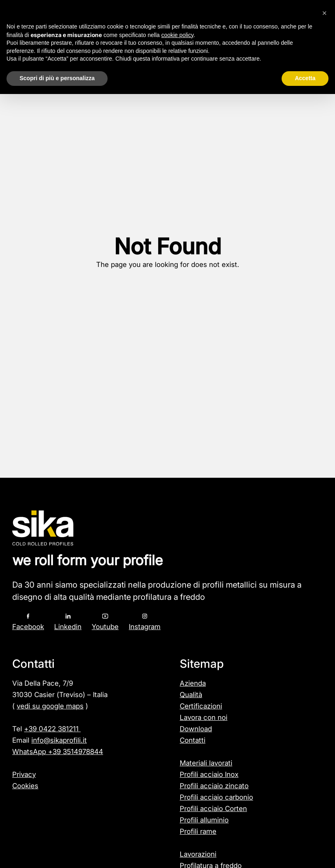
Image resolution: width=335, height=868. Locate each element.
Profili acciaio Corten (213, 809)
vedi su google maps (50, 706)
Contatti (193, 740)
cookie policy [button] (177, 35)
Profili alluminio (204, 820)
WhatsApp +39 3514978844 (58, 752)
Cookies (25, 786)
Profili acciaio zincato (214, 786)
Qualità (191, 695)
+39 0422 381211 (52, 729)
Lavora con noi (204, 717)
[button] (324, 13)
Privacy (24, 774)
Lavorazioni (198, 854)
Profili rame (198, 831)
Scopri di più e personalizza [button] (57, 78)
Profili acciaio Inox (209, 774)
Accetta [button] (305, 78)
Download (196, 729)
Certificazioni (201, 706)
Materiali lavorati (206, 763)
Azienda (193, 683)
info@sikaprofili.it (59, 740)
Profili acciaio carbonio (216, 797)
